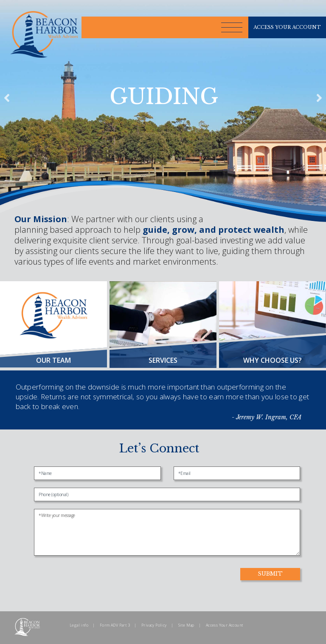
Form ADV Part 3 (115, 625)
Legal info (79, 625)
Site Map (186, 625)
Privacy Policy (154, 625)
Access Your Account (225, 625)
